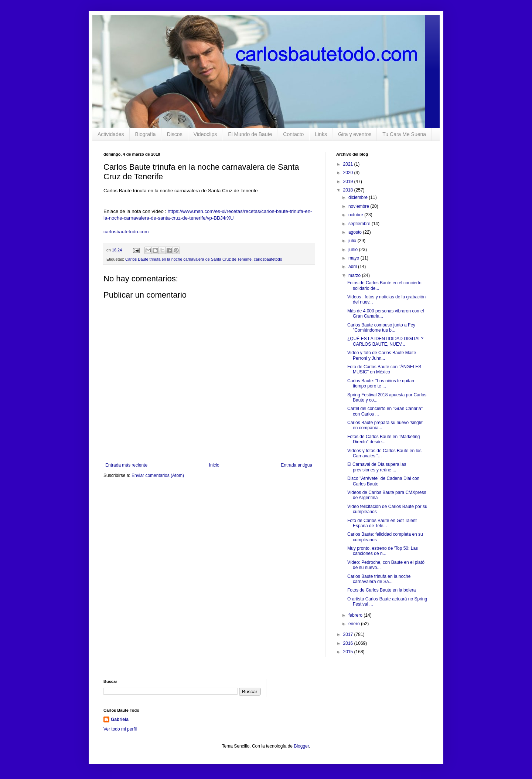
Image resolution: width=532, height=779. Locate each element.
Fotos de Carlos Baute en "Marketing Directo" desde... (383, 439)
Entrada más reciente (126, 465)
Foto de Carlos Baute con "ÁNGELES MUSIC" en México (384, 369)
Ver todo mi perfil (120, 729)
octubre (356, 215)
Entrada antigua (296, 465)
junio (354, 250)
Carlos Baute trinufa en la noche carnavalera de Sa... (379, 579)
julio (353, 241)
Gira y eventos (355, 134)
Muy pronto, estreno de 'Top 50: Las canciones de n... (383, 551)
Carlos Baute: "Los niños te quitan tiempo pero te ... (381, 383)
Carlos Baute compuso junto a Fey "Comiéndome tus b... (381, 328)
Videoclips (205, 134)
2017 (349, 634)
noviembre (359, 206)
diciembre (359, 197)
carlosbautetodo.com (127, 232)
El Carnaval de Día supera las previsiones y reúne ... (377, 467)
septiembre (360, 224)
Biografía (146, 134)
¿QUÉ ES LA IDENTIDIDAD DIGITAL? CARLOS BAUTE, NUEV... (385, 341)
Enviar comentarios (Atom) (158, 475)
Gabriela (120, 719)
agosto (356, 232)
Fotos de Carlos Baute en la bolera (381, 590)
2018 (349, 190)
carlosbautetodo (268, 259)
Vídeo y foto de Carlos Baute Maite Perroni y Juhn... (382, 355)
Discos (175, 134)
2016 (349, 643)
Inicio (214, 465)
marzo (355, 275)
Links (321, 134)
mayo (354, 258)
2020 (349, 173)
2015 (349, 652)
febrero (356, 615)
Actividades (111, 134)
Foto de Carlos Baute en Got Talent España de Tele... (382, 523)
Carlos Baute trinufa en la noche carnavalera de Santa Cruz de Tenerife (188, 259)
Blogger (301, 746)
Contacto (293, 134)
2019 (349, 182)
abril (353, 267)
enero (355, 624)
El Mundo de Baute (250, 134)
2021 (349, 164)
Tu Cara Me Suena (404, 134)
